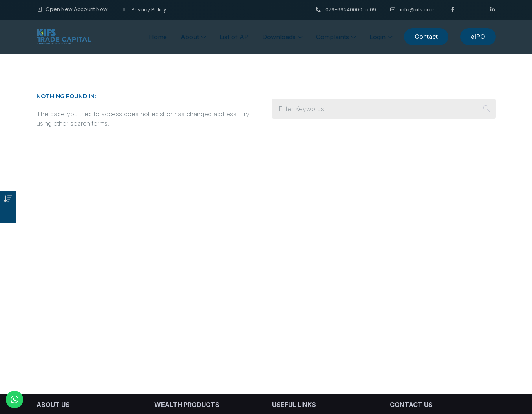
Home (158, 37)
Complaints (336, 37)
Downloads (282, 37)
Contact (426, 37)
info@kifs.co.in (413, 10)
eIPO (478, 37)
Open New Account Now (72, 9)
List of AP (234, 37)
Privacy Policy (144, 10)
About (193, 37)
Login (381, 37)
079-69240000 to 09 (346, 10)
